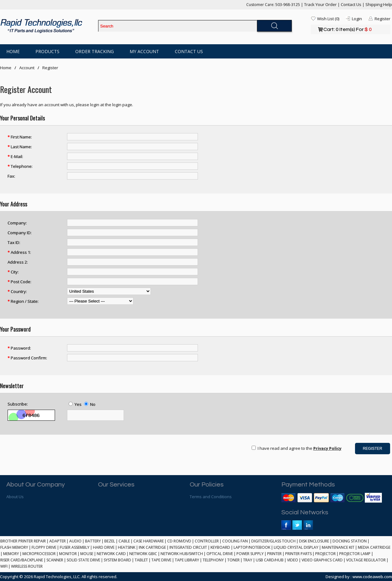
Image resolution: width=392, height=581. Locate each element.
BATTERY (93, 541)
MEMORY (11, 554)
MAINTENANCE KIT (338, 547)
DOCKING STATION (350, 541)
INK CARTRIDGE (152, 547)
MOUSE (87, 554)
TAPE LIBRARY (187, 560)
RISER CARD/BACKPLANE (22, 560)
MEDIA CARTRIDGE (374, 547)
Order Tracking (95, 51)
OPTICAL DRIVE (220, 554)
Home (13, 51)
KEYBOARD (220, 547)
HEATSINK (127, 547)
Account (27, 68)
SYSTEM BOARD (117, 560)
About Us (15, 497)
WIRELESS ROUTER (27, 566)
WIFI (4, 566)
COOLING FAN (235, 541)
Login (357, 19)
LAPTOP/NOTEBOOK (252, 547)
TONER (233, 560)
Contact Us (351, 4)
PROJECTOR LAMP (355, 554)
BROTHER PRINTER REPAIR (23, 541)
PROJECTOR (325, 554)
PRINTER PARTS (298, 554)
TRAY (248, 560)
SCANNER (55, 560)
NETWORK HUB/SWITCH (182, 554)
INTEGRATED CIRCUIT (188, 547)
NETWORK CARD (111, 554)
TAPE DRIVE (161, 560)
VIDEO (293, 560)
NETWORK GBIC (143, 554)
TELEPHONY (213, 560)
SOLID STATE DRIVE (83, 560)
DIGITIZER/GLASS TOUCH (273, 541)
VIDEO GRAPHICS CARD (322, 560)
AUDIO (75, 541)
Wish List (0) (328, 19)
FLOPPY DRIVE (44, 547)
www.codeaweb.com (372, 577)
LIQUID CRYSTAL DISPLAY (296, 547)
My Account (144, 51)
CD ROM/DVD (179, 541)
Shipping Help (379, 4)
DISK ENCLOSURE (314, 541)
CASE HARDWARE (149, 541)
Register (383, 19)
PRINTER (274, 554)
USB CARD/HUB (270, 560)
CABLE (124, 541)
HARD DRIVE (104, 547)
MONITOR (68, 554)
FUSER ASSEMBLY (75, 547)
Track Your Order (320, 4)
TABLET (141, 560)
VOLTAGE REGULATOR (366, 560)
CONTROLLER (207, 541)
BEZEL (110, 541)
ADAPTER (58, 541)
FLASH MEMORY (14, 547)
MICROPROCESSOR (39, 554)
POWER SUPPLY (250, 554)
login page (122, 105)
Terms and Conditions (211, 497)
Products (47, 51)
